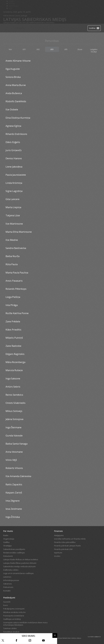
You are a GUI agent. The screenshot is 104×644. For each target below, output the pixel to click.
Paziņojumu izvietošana (14, 616)
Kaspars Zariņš (14, 493)
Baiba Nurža (12, 256)
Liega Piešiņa (13, 297)
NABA (32, 23)
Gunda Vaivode (14, 435)
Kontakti (7, 591)
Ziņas (80, 49)
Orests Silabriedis (15, 403)
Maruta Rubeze (14, 370)
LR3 (24, 23)
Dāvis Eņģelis (13, 142)
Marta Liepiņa (13, 207)
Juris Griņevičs (14, 150)
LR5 (27, 23)
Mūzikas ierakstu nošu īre (14, 612)
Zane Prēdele (13, 321)
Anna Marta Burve (16, 85)
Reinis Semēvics (14, 395)
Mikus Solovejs (14, 411)
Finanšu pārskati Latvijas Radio (67, 546)
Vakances (8, 584)
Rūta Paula (12, 264)
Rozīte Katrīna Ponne (17, 313)
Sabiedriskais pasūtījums (14, 549)
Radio (6, 535)
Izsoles (57, 556)
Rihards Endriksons (16, 134)
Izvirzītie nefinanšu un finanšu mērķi (70, 539)
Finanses (58, 531)
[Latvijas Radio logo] (8, 28)
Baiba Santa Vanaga (16, 444)
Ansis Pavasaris (14, 281)
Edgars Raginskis (15, 354)
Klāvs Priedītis (13, 330)
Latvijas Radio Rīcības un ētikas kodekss (21, 559)
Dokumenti (8, 556)
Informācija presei (11, 580)
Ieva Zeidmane (14, 509)
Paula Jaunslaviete (16, 175)
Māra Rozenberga (15, 362)
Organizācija (9, 539)
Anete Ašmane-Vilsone (18, 61)
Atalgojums (59, 535)
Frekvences (8, 587)
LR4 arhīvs (50, 23)
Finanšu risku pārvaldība (65, 542)
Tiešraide (20, 28)
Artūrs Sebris (13, 387)
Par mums (8, 531)
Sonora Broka (13, 77)
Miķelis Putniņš (14, 338)
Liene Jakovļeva (14, 167)
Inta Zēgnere (13, 501)
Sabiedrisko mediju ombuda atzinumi (19, 566)
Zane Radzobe (13, 346)
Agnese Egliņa (13, 126)
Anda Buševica (14, 93)
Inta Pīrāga (12, 305)
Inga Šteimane (13, 427)
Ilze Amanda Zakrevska (18, 476)
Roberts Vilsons (14, 468)
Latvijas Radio (9, 23)
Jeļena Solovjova (14, 419)
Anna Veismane (14, 452)
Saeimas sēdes (10, 628)
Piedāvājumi (9, 598)
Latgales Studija (94, 50)
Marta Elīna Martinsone (19, 232)
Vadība (6, 542)
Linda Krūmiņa (14, 183)
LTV (10, 8)
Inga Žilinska (13, 517)
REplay (12, 3)
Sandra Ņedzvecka (16, 248)
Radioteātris (40, 23)
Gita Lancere (12, 199)
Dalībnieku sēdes (11, 570)
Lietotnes (7, 577)
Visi (10, 49)
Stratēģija (7, 546)
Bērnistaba (14, 6)
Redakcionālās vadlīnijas (14, 553)
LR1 (17, 23)
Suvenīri (7, 602)
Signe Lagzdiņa (14, 191)
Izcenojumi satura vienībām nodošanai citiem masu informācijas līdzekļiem (25, 624)
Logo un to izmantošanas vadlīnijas (18, 573)
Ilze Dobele (12, 109)
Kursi (5, 605)
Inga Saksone (13, 378)
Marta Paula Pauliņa (17, 273)
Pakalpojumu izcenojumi (14, 609)
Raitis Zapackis (14, 484)
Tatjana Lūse (13, 215)
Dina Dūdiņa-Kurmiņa (18, 118)
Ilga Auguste (13, 69)
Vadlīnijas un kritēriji (12, 619)
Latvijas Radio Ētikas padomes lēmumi (20, 563)
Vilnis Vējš (11, 460)
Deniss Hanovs (14, 158)
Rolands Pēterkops (16, 289)
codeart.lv (98, 637)
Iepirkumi (58, 553)
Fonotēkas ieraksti (11, 632)
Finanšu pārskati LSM (63, 549)
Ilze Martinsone (14, 224)
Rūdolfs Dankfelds (16, 101)
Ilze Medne (12, 240)
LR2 (21, 23)
